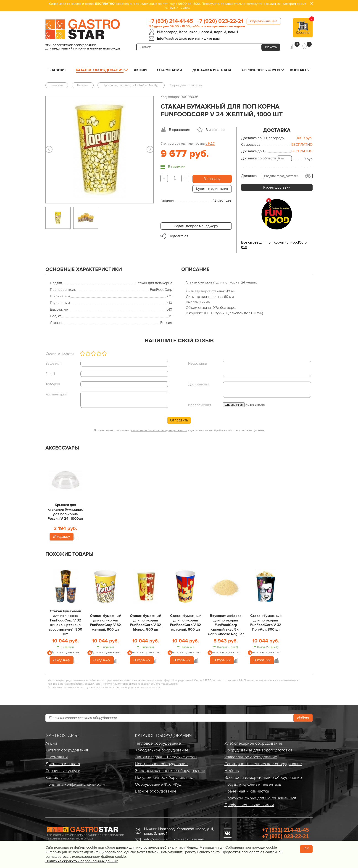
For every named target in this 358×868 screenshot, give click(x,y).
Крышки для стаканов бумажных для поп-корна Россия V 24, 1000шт (65, 512)
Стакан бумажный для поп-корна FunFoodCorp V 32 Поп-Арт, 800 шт (266, 623)
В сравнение (180, 130)
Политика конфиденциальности (75, 784)
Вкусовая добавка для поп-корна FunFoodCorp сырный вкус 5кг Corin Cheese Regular (226, 625)
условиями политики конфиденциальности (159, 430)
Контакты (300, 70)
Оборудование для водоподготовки (258, 750)
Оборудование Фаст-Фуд (158, 784)
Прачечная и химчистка (247, 791)
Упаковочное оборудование (251, 757)
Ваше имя (54, 364)
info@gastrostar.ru (172, 39)
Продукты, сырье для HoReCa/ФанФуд (260, 798)
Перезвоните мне (264, 21)
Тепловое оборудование (158, 743)
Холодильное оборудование (162, 750)
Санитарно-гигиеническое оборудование (263, 764)
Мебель (232, 771)
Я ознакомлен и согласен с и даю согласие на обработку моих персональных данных (179, 430)
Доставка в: (251, 176)
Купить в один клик (212, 189)
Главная (57, 70)
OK (306, 849)
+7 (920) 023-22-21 (220, 21)
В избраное (215, 130)
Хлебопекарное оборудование (253, 743)
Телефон (53, 384)
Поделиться (178, 236)
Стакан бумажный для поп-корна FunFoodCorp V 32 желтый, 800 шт (106, 623)
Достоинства (199, 384)
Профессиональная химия (249, 805)
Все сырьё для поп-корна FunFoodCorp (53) (274, 245)
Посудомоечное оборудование (164, 777)
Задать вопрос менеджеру (196, 226)
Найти (303, 718)
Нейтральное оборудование (161, 764)
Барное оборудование (156, 791)
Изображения (200, 405)
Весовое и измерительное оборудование (263, 777)
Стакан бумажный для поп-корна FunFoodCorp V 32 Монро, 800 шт (146, 623)
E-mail (50, 374)
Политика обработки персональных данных (82, 861)
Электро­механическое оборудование (170, 771)
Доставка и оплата (212, 70)
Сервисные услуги (261, 70)
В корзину (212, 179)
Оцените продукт (60, 353)
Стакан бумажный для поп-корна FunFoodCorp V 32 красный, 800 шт (186, 623)
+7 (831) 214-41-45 (171, 21)
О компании (170, 70)
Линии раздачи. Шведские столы (166, 757)
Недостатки (198, 364)
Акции (140, 70)
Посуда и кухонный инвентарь (253, 784)
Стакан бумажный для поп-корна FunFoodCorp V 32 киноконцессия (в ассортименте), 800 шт (65, 623)
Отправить (179, 420)
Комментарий (56, 394)
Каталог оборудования (100, 70)
